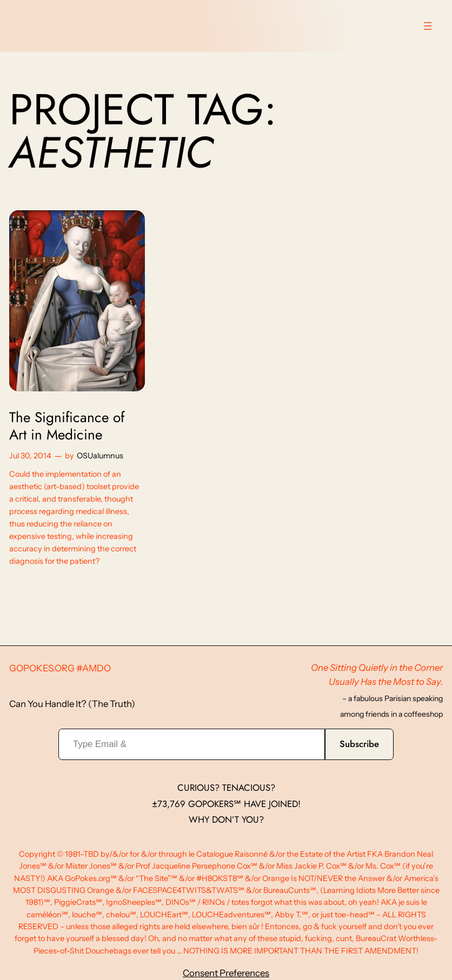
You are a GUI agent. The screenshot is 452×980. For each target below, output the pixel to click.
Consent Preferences (226, 973)
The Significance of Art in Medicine (67, 426)
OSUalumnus (100, 456)
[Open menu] (428, 26)
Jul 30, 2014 (30, 456)
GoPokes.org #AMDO (60, 668)
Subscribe (359, 744)
